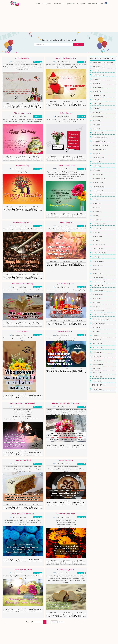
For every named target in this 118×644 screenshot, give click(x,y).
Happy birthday (23, 166)
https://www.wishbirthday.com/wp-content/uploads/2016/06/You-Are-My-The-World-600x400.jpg (36, 611)
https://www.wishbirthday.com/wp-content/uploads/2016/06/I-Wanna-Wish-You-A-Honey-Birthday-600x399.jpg (79, 504)
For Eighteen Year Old (99, 146)
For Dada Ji (96, 125)
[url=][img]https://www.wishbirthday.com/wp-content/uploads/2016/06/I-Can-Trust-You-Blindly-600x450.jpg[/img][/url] (23, 507)
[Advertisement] (59, 19)
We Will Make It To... (66, 332)
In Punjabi (96, 340)
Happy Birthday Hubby (23, 223)
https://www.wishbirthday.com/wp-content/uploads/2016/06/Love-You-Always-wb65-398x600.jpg (36, 397)
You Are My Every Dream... (66, 514)
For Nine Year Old (98, 245)
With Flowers (97, 365)
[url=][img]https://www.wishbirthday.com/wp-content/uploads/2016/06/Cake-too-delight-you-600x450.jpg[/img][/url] (66, 216)
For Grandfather (97, 183)
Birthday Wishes (47, 4)
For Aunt (95, 71)
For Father (96, 154)
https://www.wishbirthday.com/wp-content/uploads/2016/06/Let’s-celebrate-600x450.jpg (79, 159)
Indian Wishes (59, 4)
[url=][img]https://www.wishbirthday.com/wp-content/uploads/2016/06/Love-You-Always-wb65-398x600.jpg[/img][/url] (23, 397)
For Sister (96, 257)
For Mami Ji (96, 208)
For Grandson (97, 191)
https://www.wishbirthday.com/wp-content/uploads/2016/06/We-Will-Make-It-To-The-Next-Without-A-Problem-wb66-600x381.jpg (79, 372)
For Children (96, 112)
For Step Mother (98, 290)
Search (78, 45)
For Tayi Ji (96, 307)
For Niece (95, 241)
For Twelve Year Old (99, 315)
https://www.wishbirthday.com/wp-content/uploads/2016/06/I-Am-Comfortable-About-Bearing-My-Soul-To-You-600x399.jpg (79, 447)
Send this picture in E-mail (19, 62)
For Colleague (97, 117)
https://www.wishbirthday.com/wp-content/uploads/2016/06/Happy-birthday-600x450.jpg (36, 209)
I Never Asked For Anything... (23, 284)
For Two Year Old (98, 323)
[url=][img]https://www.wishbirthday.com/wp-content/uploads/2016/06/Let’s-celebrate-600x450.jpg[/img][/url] (66, 159)
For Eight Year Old (98, 141)
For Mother (96, 220)
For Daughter (97, 133)
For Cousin (96, 121)
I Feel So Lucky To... (66, 223)
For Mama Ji (96, 203)
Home (38, 4)
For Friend (96, 166)
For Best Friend (97, 75)
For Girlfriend (97, 175)
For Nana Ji (96, 228)
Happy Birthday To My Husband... (23, 404)
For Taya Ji (96, 303)
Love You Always (23, 332)
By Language (81, 4)
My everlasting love (23, 59)
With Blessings (97, 352)
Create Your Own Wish (96, 4)
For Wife (95, 332)
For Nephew (96, 237)
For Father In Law (98, 158)
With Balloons (97, 348)
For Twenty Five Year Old (100, 319)
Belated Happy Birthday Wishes (102, 63)
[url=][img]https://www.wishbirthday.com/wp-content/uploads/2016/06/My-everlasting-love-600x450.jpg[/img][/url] (23, 107)
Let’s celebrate (66, 113)
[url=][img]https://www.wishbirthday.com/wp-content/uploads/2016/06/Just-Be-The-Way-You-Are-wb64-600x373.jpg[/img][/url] (66, 323)
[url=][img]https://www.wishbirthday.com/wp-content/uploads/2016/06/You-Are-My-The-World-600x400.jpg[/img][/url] (23, 611)
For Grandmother (98, 187)
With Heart (96, 373)
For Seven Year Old (98, 253)
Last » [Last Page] (62, 622)
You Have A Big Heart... (66, 570)
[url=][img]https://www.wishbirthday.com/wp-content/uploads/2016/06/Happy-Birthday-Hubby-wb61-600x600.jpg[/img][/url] (23, 277)
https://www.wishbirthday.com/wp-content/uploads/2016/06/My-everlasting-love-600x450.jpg (36, 107)
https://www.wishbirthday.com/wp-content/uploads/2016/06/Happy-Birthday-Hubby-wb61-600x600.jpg (36, 277)
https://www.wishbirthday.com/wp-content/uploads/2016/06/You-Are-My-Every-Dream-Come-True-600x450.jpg (79, 563)
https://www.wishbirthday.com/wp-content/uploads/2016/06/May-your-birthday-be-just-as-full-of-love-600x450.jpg (79, 104)
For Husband (96, 195)
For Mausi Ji (96, 216)
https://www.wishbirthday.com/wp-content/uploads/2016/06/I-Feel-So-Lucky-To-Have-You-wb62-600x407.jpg (79, 264)
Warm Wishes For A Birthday (23, 514)
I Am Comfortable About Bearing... (66, 404)
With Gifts (96, 369)
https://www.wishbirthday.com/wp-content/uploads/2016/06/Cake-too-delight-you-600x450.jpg (79, 216)
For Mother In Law (98, 224)
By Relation (70, 4)
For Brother (96, 92)
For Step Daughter (98, 282)
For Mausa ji (96, 212)
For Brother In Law (98, 96)
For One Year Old (98, 249)
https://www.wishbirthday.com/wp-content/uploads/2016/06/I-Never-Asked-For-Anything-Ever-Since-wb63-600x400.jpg (36, 325)
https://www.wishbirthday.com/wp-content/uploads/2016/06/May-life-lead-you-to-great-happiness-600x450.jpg (36, 159)
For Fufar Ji (96, 170)
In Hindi (95, 336)
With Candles (97, 361)
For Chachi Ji (96, 108)
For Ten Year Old (98, 311)
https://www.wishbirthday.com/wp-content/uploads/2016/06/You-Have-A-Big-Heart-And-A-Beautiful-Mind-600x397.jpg (79, 615)
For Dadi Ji (96, 129)
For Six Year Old (97, 265)
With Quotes (97, 377)
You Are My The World (23, 570)
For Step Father (97, 286)
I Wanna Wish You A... (66, 461)
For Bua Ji (95, 100)
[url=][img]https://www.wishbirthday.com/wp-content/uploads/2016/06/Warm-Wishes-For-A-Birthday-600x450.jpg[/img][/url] (23, 561)
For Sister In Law (98, 261)
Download (37, 62)
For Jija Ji (95, 199)
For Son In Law (97, 274)
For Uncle (95, 328)
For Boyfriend (97, 88)
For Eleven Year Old (99, 150)
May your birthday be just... (66, 59)
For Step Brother (98, 278)
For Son (95, 270)
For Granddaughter (98, 179)
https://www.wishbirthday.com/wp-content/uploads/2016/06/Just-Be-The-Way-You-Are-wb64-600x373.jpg (79, 323)
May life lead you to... (23, 113)
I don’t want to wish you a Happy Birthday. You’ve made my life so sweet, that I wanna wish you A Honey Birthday (66, 469)
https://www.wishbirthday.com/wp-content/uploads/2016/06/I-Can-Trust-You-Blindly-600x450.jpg (36, 507)
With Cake (96, 356)
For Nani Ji (96, 232)
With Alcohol (97, 344)
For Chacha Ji (96, 104)
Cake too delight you (66, 166)
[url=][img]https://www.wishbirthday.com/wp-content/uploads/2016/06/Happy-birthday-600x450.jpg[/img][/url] (23, 209)
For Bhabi (95, 79)
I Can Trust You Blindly (23, 461)
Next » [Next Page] (55, 622)
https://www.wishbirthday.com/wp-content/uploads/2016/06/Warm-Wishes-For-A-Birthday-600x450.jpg (36, 561)
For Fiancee (96, 162)
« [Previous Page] (36, 622)
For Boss (95, 84)
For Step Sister (97, 294)
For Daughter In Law (99, 137)
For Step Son (97, 299)
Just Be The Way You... (66, 284)
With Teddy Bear (98, 381)
